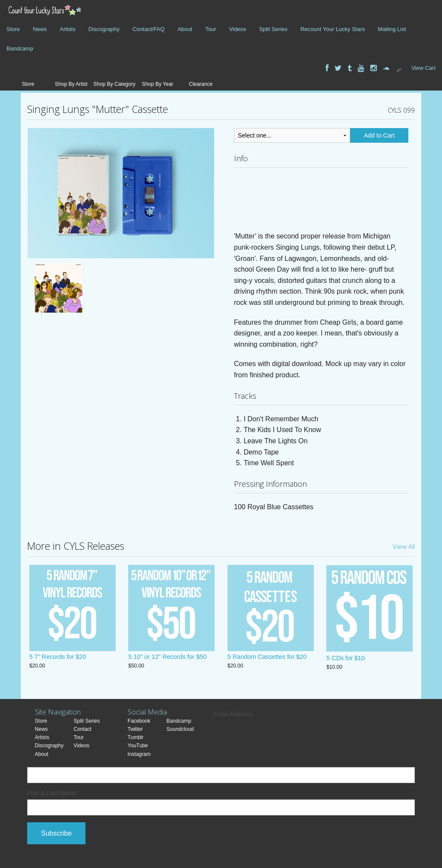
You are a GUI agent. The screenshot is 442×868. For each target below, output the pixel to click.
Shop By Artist (71, 84)
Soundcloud (180, 729)
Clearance (201, 84)
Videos (238, 29)
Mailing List (392, 29)
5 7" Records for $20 (58, 658)
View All (404, 546)
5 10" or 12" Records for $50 (167, 658)
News (40, 29)
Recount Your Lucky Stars (333, 29)
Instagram (139, 754)
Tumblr (136, 737)
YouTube (138, 746)
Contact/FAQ (148, 29)
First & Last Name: (52, 793)
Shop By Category (114, 84)
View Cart (423, 68)
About (185, 29)
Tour (210, 29)
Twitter (135, 729)
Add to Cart (379, 135)
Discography (104, 29)
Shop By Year (158, 84)
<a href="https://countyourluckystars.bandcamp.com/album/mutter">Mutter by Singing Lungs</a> (321, 202)
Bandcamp (20, 49)
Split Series (273, 29)
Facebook (139, 721)
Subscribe (56, 833)
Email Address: (233, 714)
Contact (83, 729)
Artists (68, 29)
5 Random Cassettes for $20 (267, 658)
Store (13, 29)
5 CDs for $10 (346, 658)
